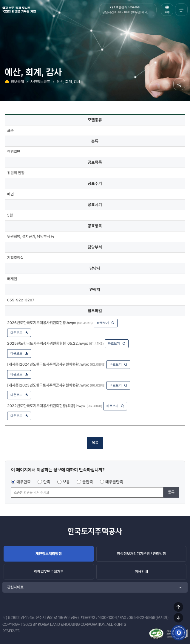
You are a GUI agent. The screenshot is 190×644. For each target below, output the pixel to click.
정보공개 (17, 82)
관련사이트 (15, 587)
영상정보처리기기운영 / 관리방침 (141, 554)
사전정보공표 (40, 82)
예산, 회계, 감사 (69, 82)
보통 (66, 482)
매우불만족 (114, 482)
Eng (167, 12)
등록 (171, 492)
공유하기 (179, 84)
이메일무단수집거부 (49, 572)
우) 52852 (11, 617)
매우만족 (24, 482)
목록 (95, 443)
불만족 (88, 482)
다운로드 (19, 333)
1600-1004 (107, 617)
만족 (47, 482)
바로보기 (106, 323)
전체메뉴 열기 (181, 10)
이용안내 (141, 572)
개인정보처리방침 (49, 554)
